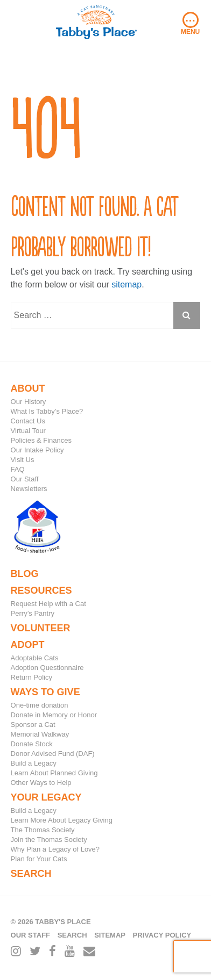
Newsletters (29, 489)
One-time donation (40, 705)
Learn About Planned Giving (54, 773)
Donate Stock (32, 744)
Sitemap (110, 935)
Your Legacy (46, 797)
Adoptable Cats (35, 658)
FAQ (18, 469)
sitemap (126, 284)
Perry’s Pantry (33, 613)
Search (31, 874)
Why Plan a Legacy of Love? (55, 849)
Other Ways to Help (41, 783)
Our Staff (25, 479)
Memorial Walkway (40, 734)
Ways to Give (45, 692)
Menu (190, 24)
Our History (29, 402)
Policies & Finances (41, 440)
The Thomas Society (43, 830)
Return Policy (31, 677)
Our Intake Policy (37, 450)
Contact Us (28, 421)
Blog (25, 574)
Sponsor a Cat (33, 725)
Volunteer (41, 628)
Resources (41, 590)
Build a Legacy (34, 763)
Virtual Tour (28, 431)
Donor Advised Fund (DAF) (53, 754)
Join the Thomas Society (49, 840)
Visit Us (23, 460)
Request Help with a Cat (48, 604)
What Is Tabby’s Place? (47, 411)
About (28, 388)
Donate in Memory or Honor (54, 715)
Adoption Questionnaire (47, 668)
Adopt (28, 645)
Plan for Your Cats (39, 859)
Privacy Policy (162, 935)
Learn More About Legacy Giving (62, 820)
